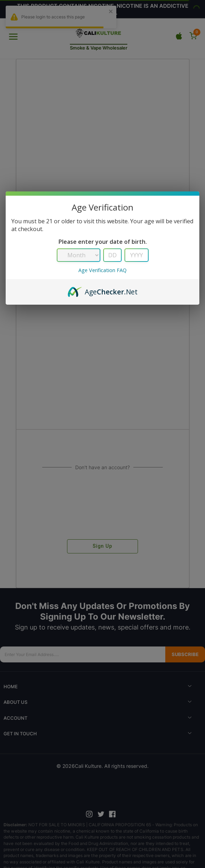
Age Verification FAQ (102, 270)
